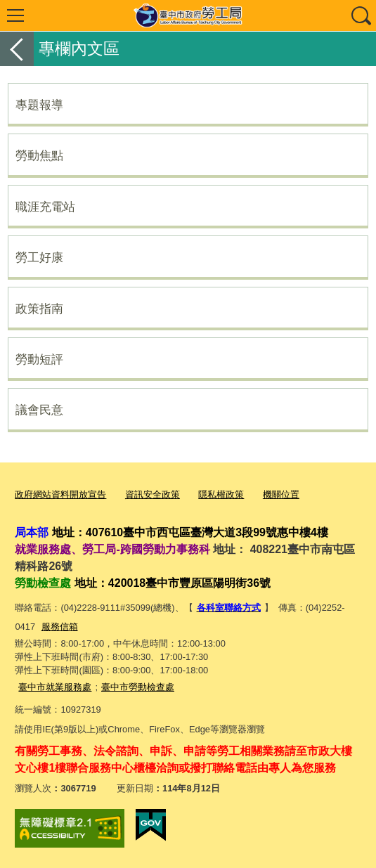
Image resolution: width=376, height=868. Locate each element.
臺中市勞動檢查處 (138, 686)
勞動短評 (39, 359)
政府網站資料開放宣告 (60, 494)
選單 (15, 15)
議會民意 (39, 410)
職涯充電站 (45, 207)
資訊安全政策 (153, 494)
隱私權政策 (221, 494)
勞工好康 (39, 257)
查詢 (361, 15)
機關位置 (281, 494)
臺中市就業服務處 (55, 686)
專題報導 (39, 105)
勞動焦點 (39, 155)
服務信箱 (60, 627)
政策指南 (39, 309)
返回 (17, 49)
